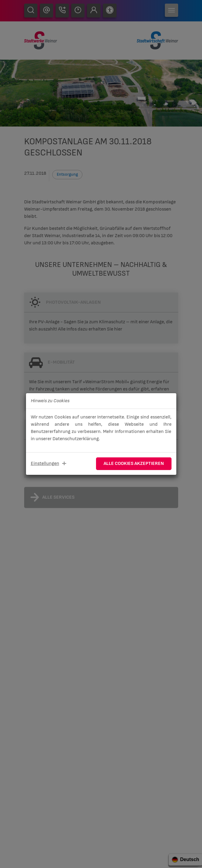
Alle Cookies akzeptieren (134, 464)
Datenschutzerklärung (76, 439)
